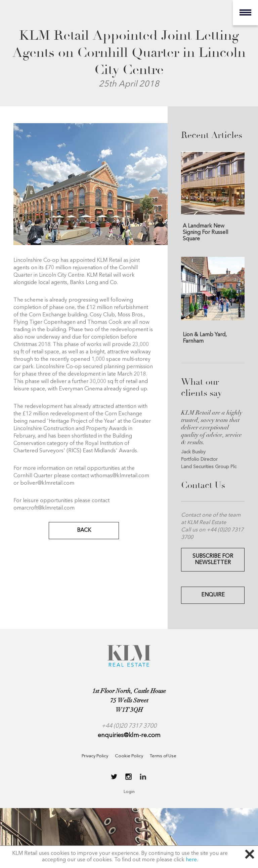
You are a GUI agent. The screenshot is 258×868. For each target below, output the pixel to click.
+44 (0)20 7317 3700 (129, 726)
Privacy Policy (95, 756)
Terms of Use (163, 756)
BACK (84, 530)
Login (129, 792)
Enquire (213, 595)
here (191, 860)
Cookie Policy (129, 756)
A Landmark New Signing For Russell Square (205, 232)
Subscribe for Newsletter (213, 560)
